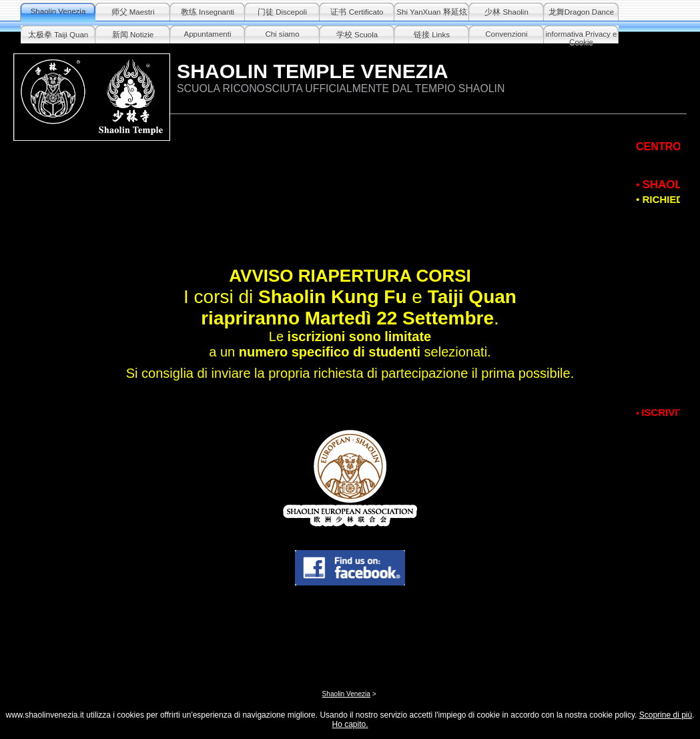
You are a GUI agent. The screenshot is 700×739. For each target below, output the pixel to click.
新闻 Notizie (133, 35)
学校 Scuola (357, 35)
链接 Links (432, 35)
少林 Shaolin (506, 12)
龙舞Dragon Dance (581, 12)
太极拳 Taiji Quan (58, 35)
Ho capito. (350, 724)
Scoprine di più (666, 715)
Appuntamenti (207, 34)
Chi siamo (282, 34)
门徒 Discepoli (282, 12)
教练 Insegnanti (208, 12)
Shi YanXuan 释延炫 (431, 12)
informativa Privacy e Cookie (582, 38)
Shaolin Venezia (58, 11)
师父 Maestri (133, 12)
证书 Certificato (357, 12)
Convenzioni (506, 34)
